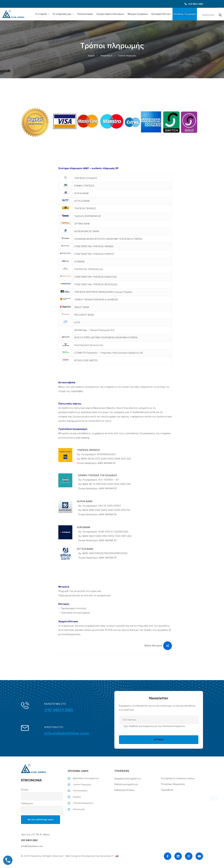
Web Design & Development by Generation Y (92, 856)
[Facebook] (168, 856)
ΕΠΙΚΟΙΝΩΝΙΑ (31, 780)
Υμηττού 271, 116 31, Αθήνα (35, 835)
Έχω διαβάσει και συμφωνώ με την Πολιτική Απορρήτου (154, 726)
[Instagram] (189, 856)
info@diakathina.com (67, 734)
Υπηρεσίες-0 (106, 56)
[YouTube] (199, 856)
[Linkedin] (178, 856)
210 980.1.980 (59, 710)
